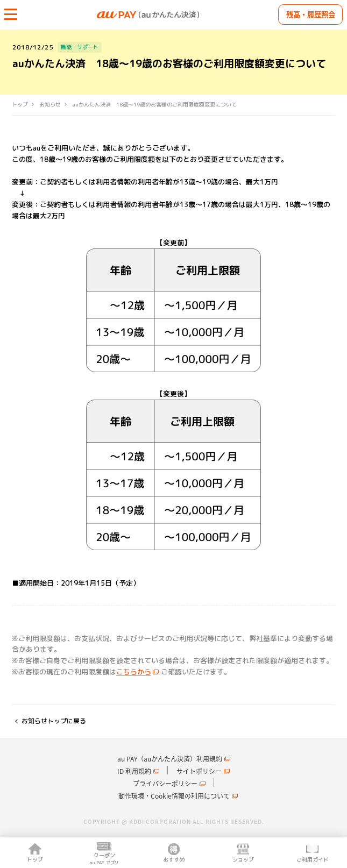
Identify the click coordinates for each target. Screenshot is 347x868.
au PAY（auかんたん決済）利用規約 (170, 759)
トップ (20, 105)
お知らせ (50, 105)
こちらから (134, 672)
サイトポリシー (199, 771)
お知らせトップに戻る (54, 721)
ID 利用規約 (134, 771)
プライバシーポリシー (165, 784)
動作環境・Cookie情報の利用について (174, 796)
